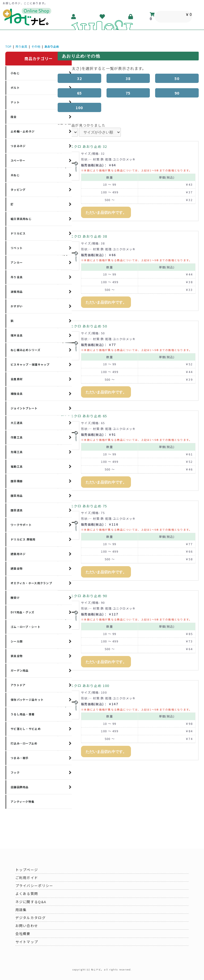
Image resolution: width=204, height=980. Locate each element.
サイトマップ (27, 942)
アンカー (17, 262)
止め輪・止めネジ (23, 131)
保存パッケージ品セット (27, 700)
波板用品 (17, 292)
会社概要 (23, 934)
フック (15, 772)
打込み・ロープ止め (24, 743)
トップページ (27, 870)
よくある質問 (27, 893)
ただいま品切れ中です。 (106, 212)
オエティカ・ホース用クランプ (31, 583)
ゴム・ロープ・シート (25, 627)
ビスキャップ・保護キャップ (30, 364)
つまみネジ (18, 146)
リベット (17, 248)
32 (80, 78)
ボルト (15, 88)
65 (80, 93)
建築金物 (17, 568)
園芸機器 (17, 481)
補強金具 (17, 394)
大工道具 (17, 423)
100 (79, 107)
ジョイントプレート (24, 408)
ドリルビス (18, 233)
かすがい (17, 306)
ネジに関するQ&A (31, 902)
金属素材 (17, 379)
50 (177, 78)
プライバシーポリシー (34, 886)
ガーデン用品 (20, 670)
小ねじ (15, 73)
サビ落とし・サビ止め (26, 729)
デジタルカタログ (31, 918)
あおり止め (52, 46)
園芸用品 (17, 496)
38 (128, 78)
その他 (36, 46)
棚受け (15, 598)
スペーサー (18, 160)
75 (128, 93)
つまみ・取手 (20, 758)
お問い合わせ (27, 926)
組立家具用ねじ (21, 219)
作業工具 (17, 437)
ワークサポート (21, 525)
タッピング (18, 190)
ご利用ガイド (27, 878)
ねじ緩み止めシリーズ (25, 350)
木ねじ (15, 175)
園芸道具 (17, 510)
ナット (15, 102)
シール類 (17, 641)
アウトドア (18, 685)
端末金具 (17, 335)
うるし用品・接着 (23, 714)
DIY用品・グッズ (23, 612)
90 (177, 93)
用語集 (21, 910)
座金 (14, 117)
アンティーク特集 (22, 802)
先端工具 (17, 452)
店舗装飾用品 (20, 787)
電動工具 (17, 466)
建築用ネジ (18, 554)
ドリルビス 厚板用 (23, 539)
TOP (8, 46)
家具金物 (17, 656)
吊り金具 (21, 46)
